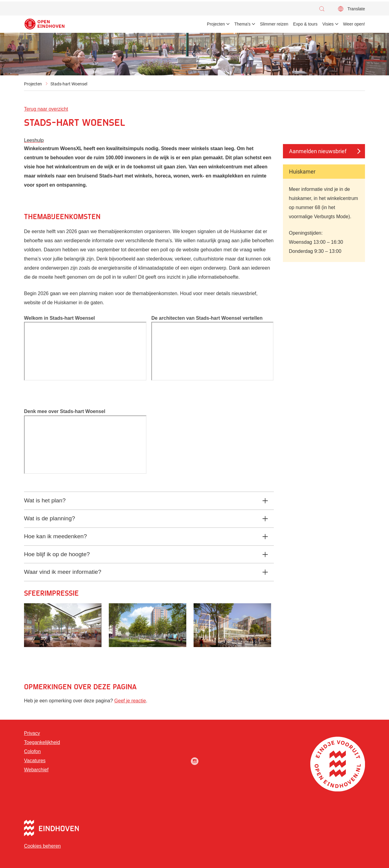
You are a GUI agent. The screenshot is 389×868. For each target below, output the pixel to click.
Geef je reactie (130, 701)
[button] (323, 9)
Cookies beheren (42, 846)
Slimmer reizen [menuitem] (274, 24)
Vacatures (35, 761)
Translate (356, 9)
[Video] (85, 351)
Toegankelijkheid (42, 742)
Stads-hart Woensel (69, 84)
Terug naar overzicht (46, 109)
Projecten (33, 84)
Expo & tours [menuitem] (305, 24)
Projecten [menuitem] (216, 24)
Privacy (32, 733)
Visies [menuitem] (328, 24)
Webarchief (36, 770)
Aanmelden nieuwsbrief (318, 151)
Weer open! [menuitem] (354, 24)
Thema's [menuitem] (242, 24)
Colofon (32, 751)
